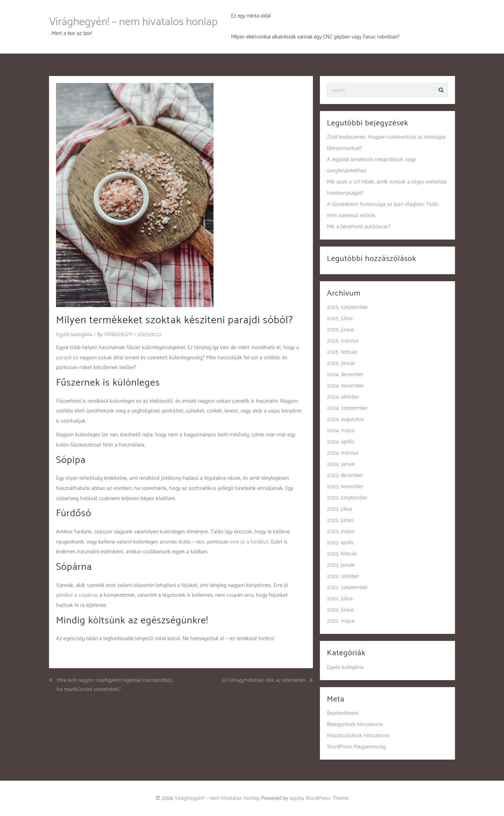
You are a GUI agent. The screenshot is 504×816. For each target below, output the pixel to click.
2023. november (345, 487)
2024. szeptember (347, 408)
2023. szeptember (347, 498)
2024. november (345, 386)
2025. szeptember (347, 307)
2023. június (340, 520)
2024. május (341, 431)
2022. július (340, 599)
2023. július (340, 509)
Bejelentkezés (343, 713)
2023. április (340, 543)
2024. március (343, 453)
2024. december (345, 375)
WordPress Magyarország (356, 747)
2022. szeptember (347, 587)
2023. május (341, 531)
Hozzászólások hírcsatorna (358, 736)
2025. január (341, 363)
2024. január (341, 464)
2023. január (341, 565)
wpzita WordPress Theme (319, 798)
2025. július (340, 319)
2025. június (341, 330)
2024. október (343, 397)
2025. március (343, 341)
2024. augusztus (345, 419)
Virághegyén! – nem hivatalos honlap (133, 22)
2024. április (341, 442)
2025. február (342, 352)
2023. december (345, 475)
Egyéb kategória (74, 335)
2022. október (343, 576)
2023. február (342, 554)
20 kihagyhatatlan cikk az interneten (264, 680)
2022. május (341, 621)
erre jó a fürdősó (249, 542)
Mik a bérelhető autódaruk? (359, 227)
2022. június (341, 610)
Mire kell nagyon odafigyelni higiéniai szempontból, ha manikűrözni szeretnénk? (115, 685)
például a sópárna (76, 595)
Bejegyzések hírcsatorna (355, 724)
